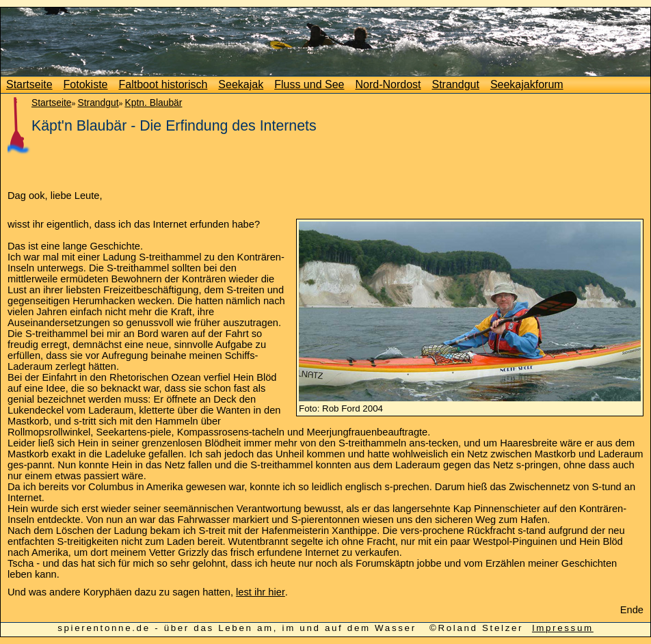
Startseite (29, 84)
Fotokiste (86, 84)
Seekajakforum (527, 84)
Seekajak (241, 84)
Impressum (563, 628)
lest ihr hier (261, 592)
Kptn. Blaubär (153, 103)
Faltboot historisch (163, 84)
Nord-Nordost (388, 84)
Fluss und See (309, 84)
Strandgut (456, 84)
